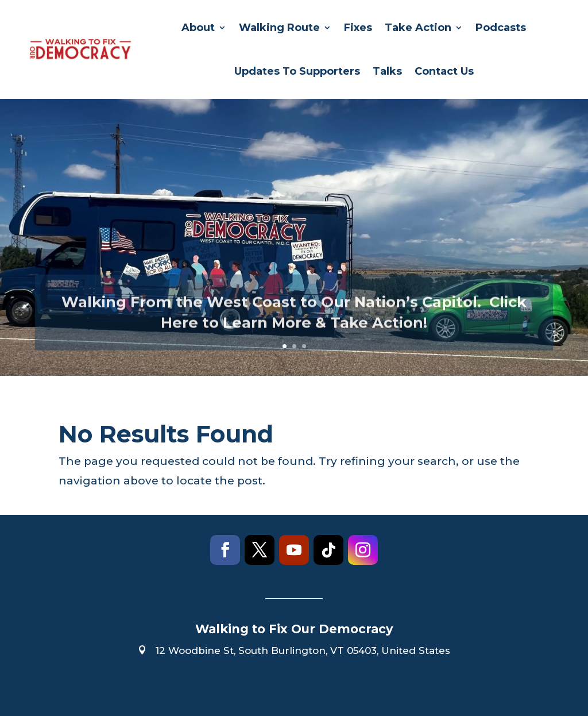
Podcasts (501, 28)
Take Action (418, 28)
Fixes (358, 28)
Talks (387, 71)
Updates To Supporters (297, 71)
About (198, 28)
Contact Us (444, 71)
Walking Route (279, 28)
